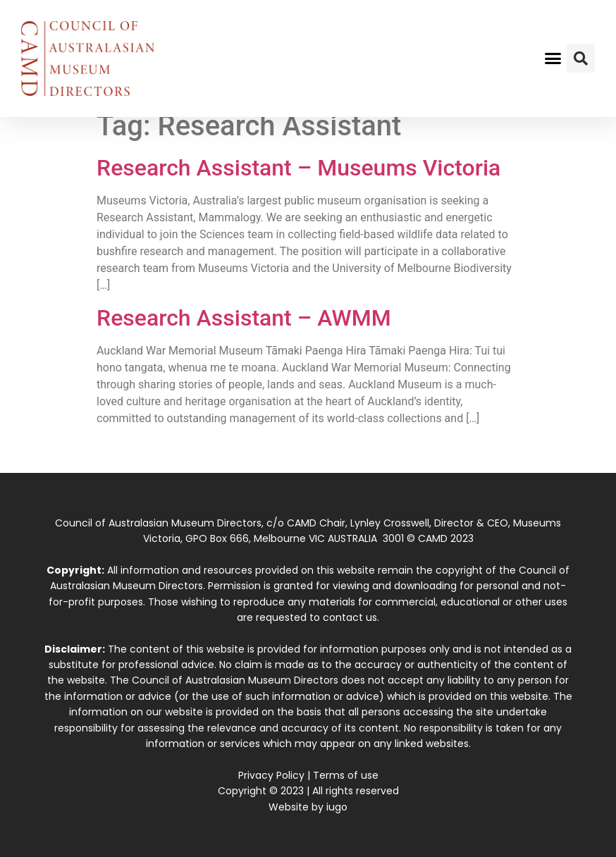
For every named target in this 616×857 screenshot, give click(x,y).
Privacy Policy (271, 775)
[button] (553, 58)
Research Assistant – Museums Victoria (298, 168)
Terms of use (346, 775)
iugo (337, 807)
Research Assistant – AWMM (244, 318)
